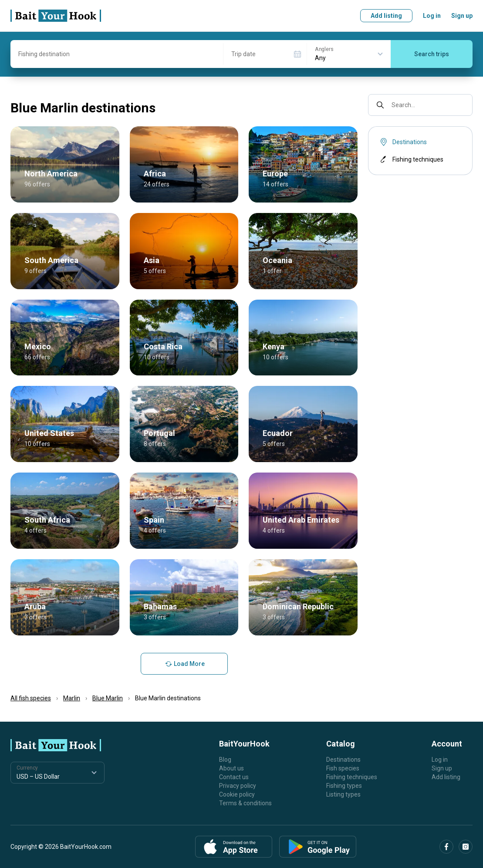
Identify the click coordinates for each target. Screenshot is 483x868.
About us (231, 768)
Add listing (386, 16)
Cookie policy (237, 794)
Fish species (343, 768)
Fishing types (344, 786)
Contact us (234, 777)
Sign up (462, 16)
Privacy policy (238, 786)
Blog (225, 760)
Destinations (343, 760)
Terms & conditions (245, 803)
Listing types (343, 794)
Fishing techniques (411, 159)
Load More (184, 664)
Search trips (432, 54)
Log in (432, 16)
